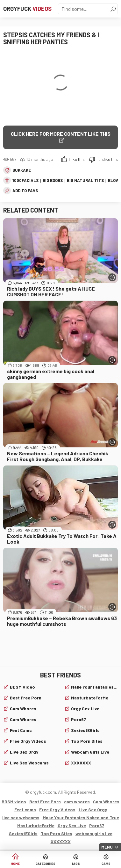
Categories (46, 864)
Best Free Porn (26, 698)
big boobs (53, 180)
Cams (106, 864)
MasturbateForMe (90, 698)
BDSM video (22, 687)
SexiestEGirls (85, 730)
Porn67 (78, 719)
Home (15, 864)
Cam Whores (23, 719)
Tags (76, 864)
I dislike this (107, 159)
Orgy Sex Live (85, 709)
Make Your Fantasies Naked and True (94, 687)
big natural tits (85, 180)
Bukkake (22, 170)
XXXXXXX (81, 763)
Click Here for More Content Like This (61, 134)
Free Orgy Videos (28, 741)
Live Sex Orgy (24, 752)
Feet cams (21, 730)
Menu (107, 847)
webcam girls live (90, 752)
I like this (77, 159)
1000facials (25, 180)
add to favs (25, 191)
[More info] (112, 277)
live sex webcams (29, 763)
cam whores (23, 709)
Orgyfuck (27, 9)
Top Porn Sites (87, 741)
